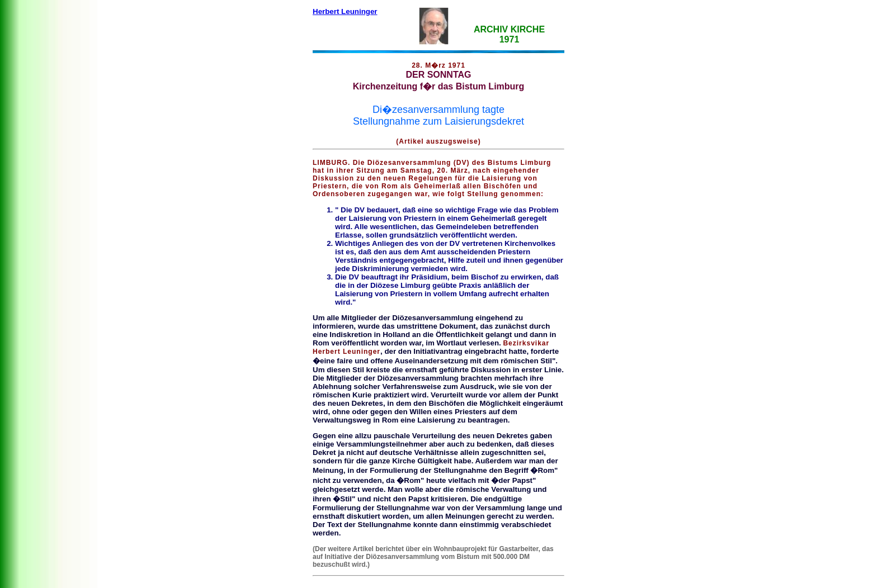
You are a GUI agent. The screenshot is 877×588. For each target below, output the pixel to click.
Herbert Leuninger (345, 11)
